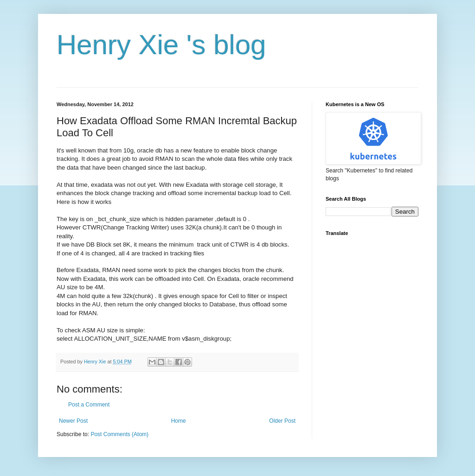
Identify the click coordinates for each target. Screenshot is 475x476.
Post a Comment (89, 405)
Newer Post (73, 421)
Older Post (282, 421)
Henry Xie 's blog (161, 45)
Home (179, 421)
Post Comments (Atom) (119, 434)
